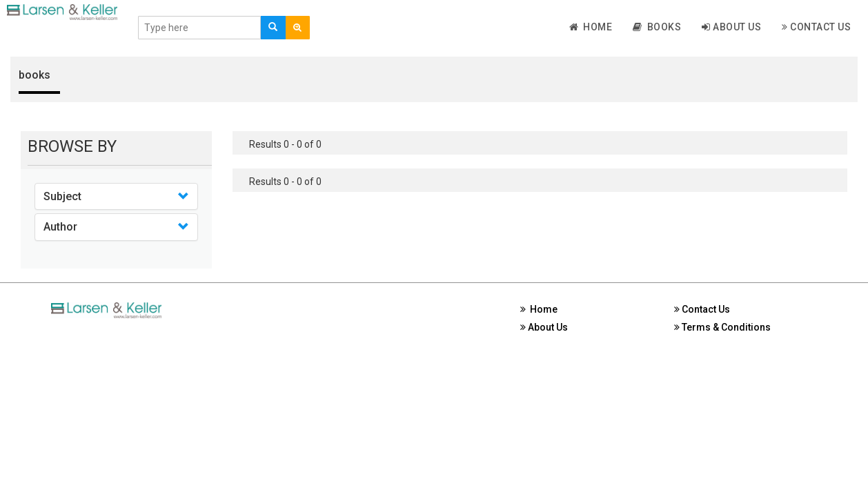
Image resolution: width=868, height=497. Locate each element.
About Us (731, 27)
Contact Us (816, 27)
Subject (62, 196)
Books (657, 27)
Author (60, 227)
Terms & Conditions (722, 327)
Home (591, 27)
